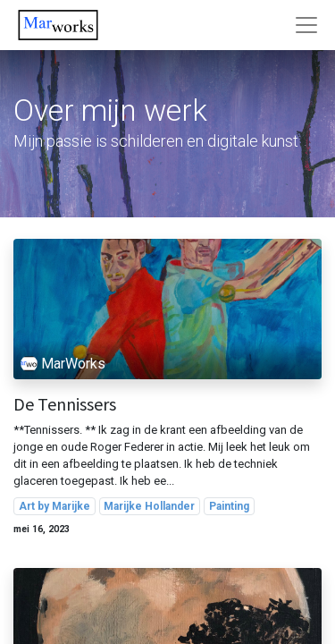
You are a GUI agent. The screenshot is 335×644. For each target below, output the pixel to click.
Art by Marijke (54, 506)
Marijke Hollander (149, 506)
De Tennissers (65, 404)
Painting (229, 506)
